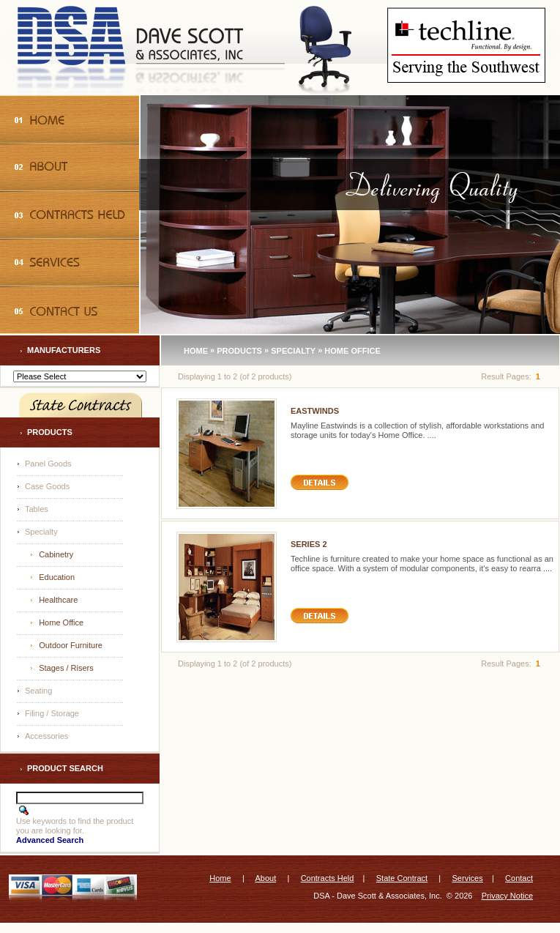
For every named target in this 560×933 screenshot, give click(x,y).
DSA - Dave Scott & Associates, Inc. (377, 896)
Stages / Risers (66, 668)
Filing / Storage (52, 713)
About (265, 878)
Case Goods (47, 486)
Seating (38, 691)
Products (239, 350)
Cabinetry (56, 554)
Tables (37, 509)
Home (196, 350)
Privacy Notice (507, 896)
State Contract (402, 878)
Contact (519, 878)
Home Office (61, 622)
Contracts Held (328, 878)
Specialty (41, 532)
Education (57, 577)
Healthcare (58, 600)
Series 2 (309, 544)
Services (468, 878)
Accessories (46, 736)
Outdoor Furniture (71, 645)
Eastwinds (315, 411)
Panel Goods (48, 464)
